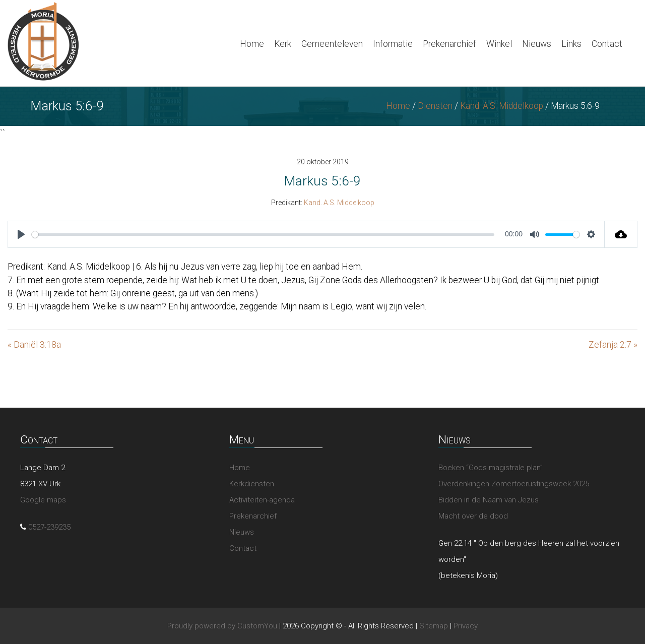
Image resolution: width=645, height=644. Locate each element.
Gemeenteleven (332, 44)
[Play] (21, 234)
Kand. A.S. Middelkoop (502, 106)
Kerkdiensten (252, 484)
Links (571, 44)
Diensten (435, 106)
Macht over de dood (473, 516)
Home (252, 44)
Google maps (43, 500)
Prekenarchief (449, 44)
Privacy (466, 626)
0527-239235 (49, 527)
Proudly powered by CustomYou (222, 626)
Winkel (499, 44)
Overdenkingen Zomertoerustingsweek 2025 (514, 484)
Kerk (283, 44)
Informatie (393, 44)
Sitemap (434, 626)
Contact (607, 44)
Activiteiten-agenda (262, 500)
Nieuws (537, 44)
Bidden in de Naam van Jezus (489, 500)
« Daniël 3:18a (34, 345)
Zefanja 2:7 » (613, 345)
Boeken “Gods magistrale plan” (491, 468)
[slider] (263, 235)
